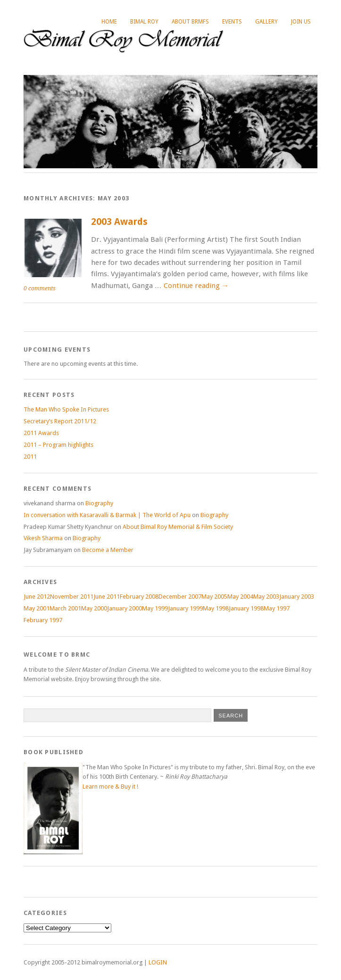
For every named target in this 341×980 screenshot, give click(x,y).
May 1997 (277, 608)
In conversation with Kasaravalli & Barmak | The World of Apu (107, 515)
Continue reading (196, 286)
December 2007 (180, 597)
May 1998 (216, 608)
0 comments (40, 288)
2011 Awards (41, 433)
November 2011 (72, 597)
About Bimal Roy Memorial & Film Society (178, 527)
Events (232, 22)
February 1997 (43, 620)
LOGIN (158, 962)
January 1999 (185, 608)
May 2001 (37, 608)
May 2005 (214, 597)
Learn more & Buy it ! (110, 786)
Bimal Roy (144, 22)
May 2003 (266, 597)
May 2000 (94, 608)
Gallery (266, 22)
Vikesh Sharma (43, 538)
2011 (30, 457)
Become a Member (108, 550)
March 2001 (65, 608)
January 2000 (125, 608)
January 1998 (246, 608)
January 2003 (297, 597)
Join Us (301, 22)
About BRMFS (190, 22)
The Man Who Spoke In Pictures (66, 409)
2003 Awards (119, 222)
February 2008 (139, 597)
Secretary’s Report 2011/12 (60, 421)
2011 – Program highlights (58, 445)
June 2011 (107, 597)
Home (109, 22)
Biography (99, 503)
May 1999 (155, 608)
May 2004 (240, 597)
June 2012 (37, 597)
